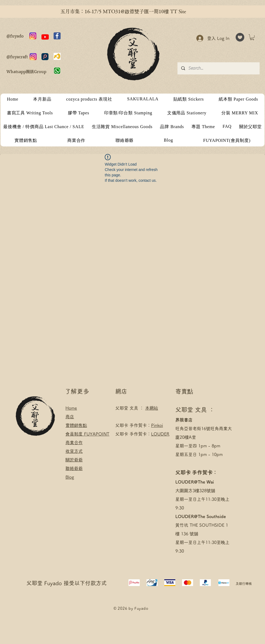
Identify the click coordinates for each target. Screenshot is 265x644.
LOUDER (160, 434)
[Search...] (218, 68)
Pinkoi (157, 425)
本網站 (152, 408)
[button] (252, 37)
